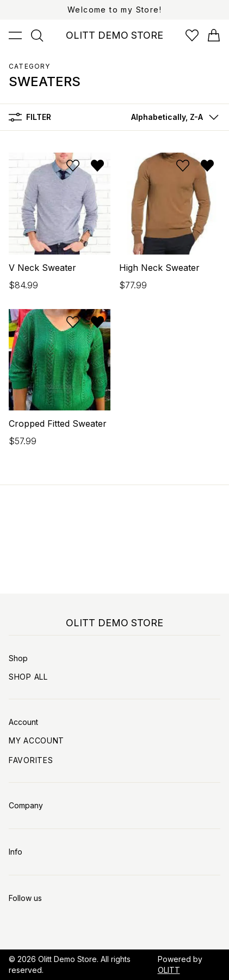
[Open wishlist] (192, 35)
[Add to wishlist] (73, 166)
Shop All (28, 677)
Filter (30, 117)
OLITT (169, 970)
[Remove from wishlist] (97, 166)
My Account (36, 740)
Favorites (31, 760)
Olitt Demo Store (67, 959)
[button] (172, 117)
